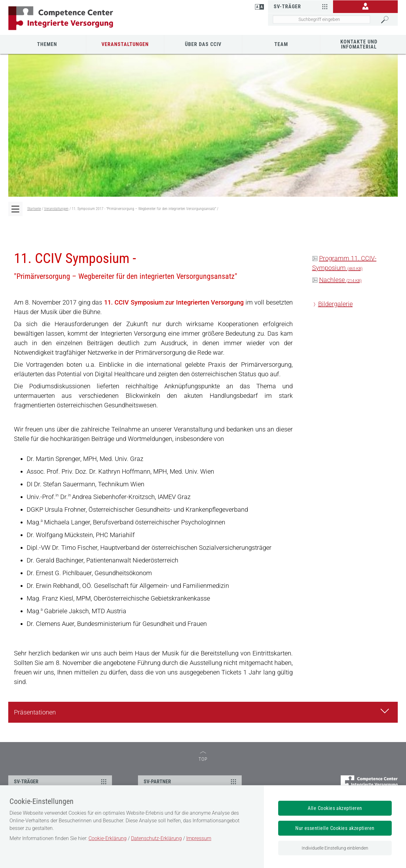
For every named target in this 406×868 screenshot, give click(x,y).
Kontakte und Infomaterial (359, 44)
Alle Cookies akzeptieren (335, 808)
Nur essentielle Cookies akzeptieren (335, 828)
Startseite (34, 209)
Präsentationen (203, 711)
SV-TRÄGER (61, 781)
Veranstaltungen (125, 44)
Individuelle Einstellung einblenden (335, 848)
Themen (47, 44)
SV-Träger (301, 6)
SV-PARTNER (191, 781)
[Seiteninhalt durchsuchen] (321, 19)
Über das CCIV (203, 44)
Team (281, 44)
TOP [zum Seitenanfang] (203, 756)
